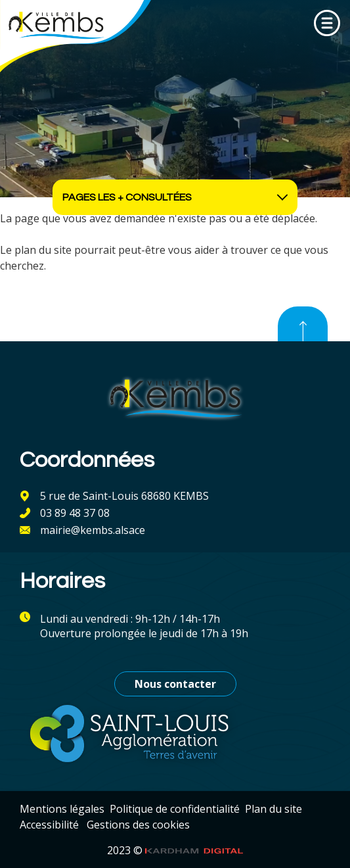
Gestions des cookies (138, 825)
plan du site (43, 250)
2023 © (175, 850)
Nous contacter (175, 684)
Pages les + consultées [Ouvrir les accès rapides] (175, 197)
